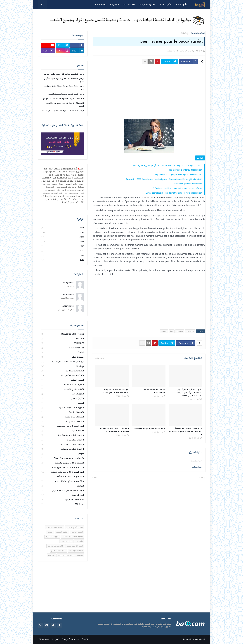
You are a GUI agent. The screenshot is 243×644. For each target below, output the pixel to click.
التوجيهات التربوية (63, 412)
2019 (63, 242)
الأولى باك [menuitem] (167, 5)
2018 (63, 246)
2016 (63, 255)
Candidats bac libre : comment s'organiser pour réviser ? (178, 188)
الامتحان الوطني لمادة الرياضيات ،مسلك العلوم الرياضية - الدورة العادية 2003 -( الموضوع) (164, 179)
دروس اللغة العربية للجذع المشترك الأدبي (66, 94)
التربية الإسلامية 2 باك (63, 371)
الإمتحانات (185, 33)
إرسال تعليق (197, 467)
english (63, 352)
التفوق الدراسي (63, 394)
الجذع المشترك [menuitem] (148, 5)
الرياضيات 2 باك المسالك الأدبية (63, 435)
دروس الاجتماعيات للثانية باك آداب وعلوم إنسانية (63, 111)
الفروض (63, 454)
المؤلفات (63, 486)
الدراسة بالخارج (63, 431)
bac (172, 331)
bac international (63, 348)
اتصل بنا (55, 639)
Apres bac (63, 339)
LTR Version (43, 639)
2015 (63, 260)
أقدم (96, 478)
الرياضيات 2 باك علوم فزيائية (63, 449)
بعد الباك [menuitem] (101, 5)
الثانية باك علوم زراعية (63, 421)
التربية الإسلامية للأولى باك (63, 375)
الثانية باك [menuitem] (183, 5)
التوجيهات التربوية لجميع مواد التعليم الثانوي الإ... (63, 98)
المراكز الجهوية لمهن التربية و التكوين (63, 490)
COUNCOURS (63, 343)
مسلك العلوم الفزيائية (63, 500)
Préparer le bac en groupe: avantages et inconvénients (178, 175)
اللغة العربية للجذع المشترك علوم (63, 481)
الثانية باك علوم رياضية (63, 417)
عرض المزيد (100, 358)
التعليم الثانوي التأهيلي (63, 389)
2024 (63, 228)
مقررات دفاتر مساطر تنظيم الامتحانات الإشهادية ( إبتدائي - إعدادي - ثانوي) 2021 (168, 165)
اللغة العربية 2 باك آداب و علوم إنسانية (63, 472)
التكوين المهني (63, 398)
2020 (63, 237)
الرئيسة (85, 639)
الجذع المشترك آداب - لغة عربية (63, 426)
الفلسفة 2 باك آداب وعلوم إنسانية (63, 463)
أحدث (202, 478)
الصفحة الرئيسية (198, 33)
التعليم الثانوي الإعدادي (63, 385)
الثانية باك (79, 541)
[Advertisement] (151, 93)
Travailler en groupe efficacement (187, 184)
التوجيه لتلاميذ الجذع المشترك (63, 408)
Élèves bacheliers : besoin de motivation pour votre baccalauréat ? (173, 193)
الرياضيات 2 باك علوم (63, 440)
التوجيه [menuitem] (115, 5)
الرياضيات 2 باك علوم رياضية (63, 444)
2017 (63, 251)
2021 (63, 232)
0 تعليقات (171, 51)
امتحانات (180, 331)
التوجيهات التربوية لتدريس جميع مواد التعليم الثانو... (65, 105)
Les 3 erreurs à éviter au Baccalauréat (186, 170)
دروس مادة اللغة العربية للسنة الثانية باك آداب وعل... (64, 88)
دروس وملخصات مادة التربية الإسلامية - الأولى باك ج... (64, 80)
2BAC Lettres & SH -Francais (63, 334)
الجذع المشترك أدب (76, 551)
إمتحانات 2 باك (63, 357)
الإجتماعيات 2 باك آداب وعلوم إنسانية (63, 362)
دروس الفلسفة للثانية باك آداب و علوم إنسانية (64, 74)
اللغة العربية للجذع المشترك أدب (63, 477)
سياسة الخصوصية (70, 639)
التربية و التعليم (63, 380)
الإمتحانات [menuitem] (130, 5)
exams (164, 331)
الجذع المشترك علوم (58, 551)
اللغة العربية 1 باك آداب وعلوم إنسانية (63, 467)
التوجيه (63, 403)
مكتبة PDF (63, 504)
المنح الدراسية (63, 495)
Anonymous (68, 283)
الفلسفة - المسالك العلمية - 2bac (63, 458)
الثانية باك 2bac (66, 541)
